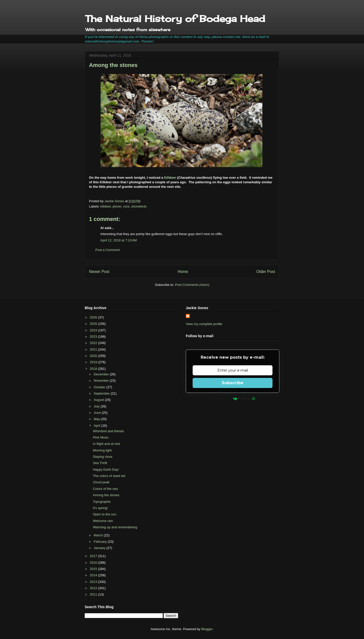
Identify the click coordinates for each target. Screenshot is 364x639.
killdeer (106, 206)
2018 (94, 369)
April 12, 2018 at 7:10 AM (119, 240)
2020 (94, 356)
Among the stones (106, 495)
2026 (94, 317)
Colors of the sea (105, 489)
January (100, 548)
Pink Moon (100, 437)
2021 (94, 349)
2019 (94, 362)
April (98, 426)
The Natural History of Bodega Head (175, 19)
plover (117, 206)
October (100, 387)
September (102, 393)
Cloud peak (101, 482)
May (97, 419)
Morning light (102, 450)
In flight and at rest (106, 444)
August (99, 400)
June (98, 413)
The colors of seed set (109, 476)
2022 (94, 343)
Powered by (233, 398)
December (102, 374)
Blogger (207, 629)
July (97, 406)
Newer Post (99, 272)
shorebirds (139, 206)
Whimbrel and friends (108, 431)
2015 (94, 569)
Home (183, 272)
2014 (94, 575)
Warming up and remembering (115, 527)
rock (126, 206)
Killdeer (170, 178)
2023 (94, 337)
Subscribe (233, 383)
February (101, 542)
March (99, 535)
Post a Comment (108, 250)
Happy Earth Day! (106, 470)
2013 (94, 582)
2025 (94, 324)
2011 (94, 594)
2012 (94, 588)
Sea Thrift (100, 463)
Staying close (103, 457)
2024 (94, 330)
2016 (94, 563)
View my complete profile (204, 324)
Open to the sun (105, 514)
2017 (94, 556)
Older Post (266, 272)
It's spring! (100, 508)
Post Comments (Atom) (192, 285)
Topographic (102, 502)
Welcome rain (103, 521)
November (102, 381)
